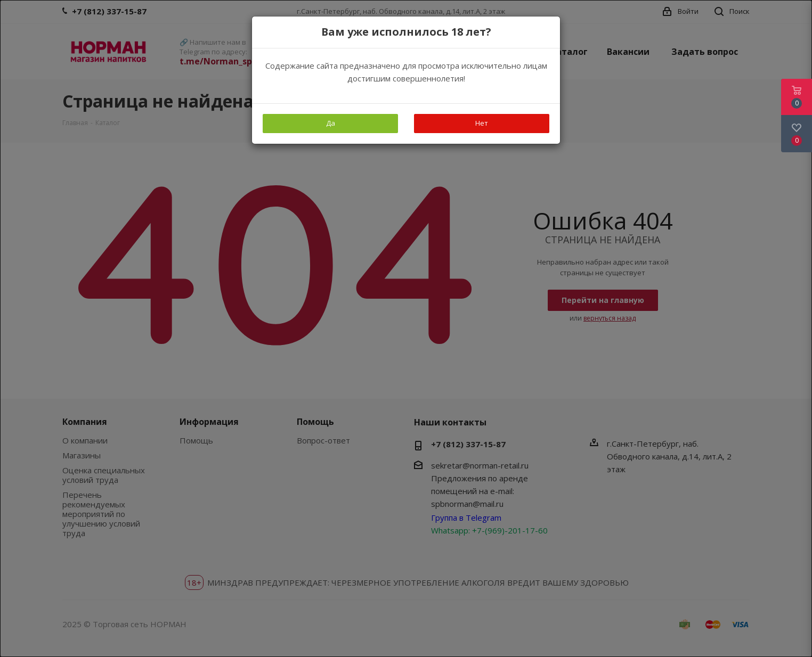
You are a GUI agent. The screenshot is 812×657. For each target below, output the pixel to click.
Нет (482, 123)
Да (331, 123)
